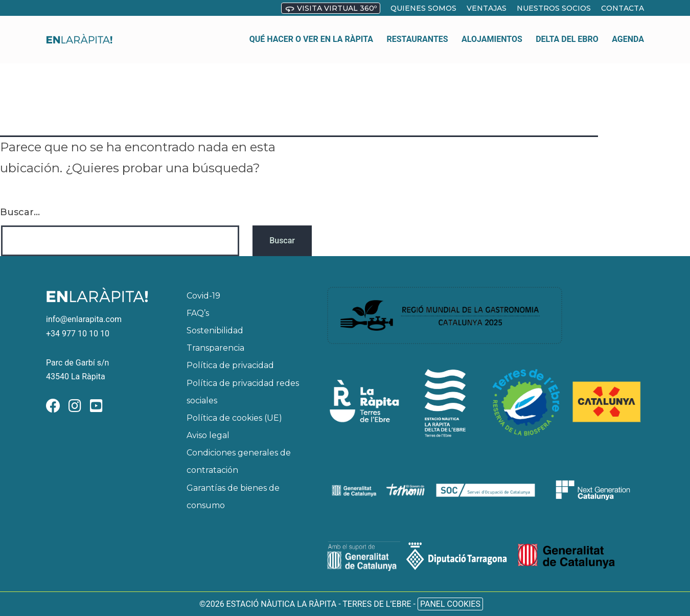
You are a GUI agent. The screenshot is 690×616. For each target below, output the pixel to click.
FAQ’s (198, 313)
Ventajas (487, 8)
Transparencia (215, 348)
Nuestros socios (554, 8)
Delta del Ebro (567, 33)
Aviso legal (208, 435)
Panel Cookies (450, 604)
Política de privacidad (230, 365)
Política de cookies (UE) (234, 418)
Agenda (628, 33)
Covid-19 (203, 296)
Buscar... (20, 212)
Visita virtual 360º (331, 9)
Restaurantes (418, 33)
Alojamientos (492, 33)
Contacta (623, 8)
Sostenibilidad (215, 330)
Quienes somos (423, 8)
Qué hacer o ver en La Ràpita (311, 33)
